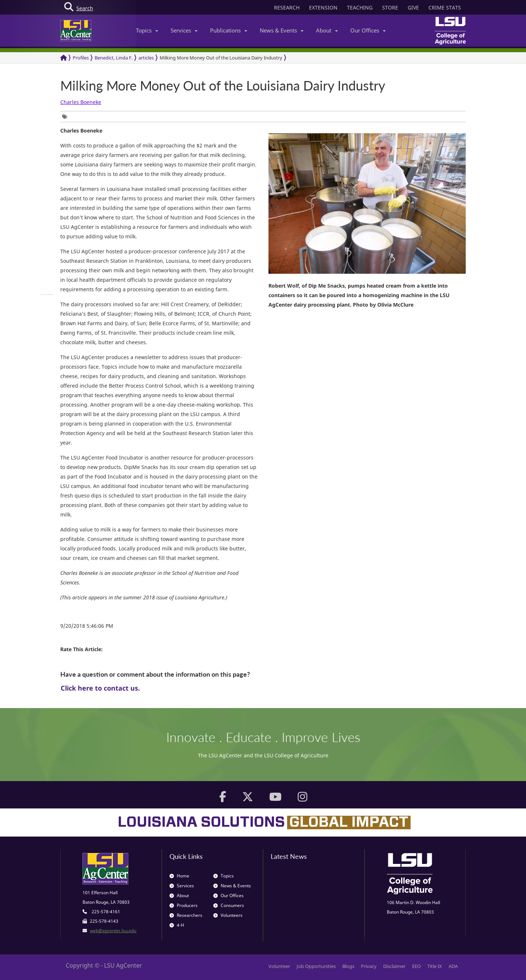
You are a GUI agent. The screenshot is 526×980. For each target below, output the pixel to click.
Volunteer (279, 966)
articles (146, 58)
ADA (453, 966)
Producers (184, 905)
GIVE (413, 7)
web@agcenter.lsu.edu (113, 931)
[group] (66, 117)
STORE (390, 7)
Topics (147, 30)
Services (184, 30)
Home (179, 876)
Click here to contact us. (100, 688)
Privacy (369, 966)
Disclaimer (394, 966)
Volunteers (228, 915)
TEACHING (360, 7)
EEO (416, 966)
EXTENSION (323, 7)
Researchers (186, 915)
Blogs (348, 966)
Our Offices (368, 30)
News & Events (282, 30)
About (327, 30)
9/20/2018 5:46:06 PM (87, 626)
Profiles (81, 58)
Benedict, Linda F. (114, 58)
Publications (229, 30)
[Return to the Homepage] (64, 58)
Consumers (229, 905)
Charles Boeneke (81, 102)
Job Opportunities (316, 966)
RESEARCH (287, 7)
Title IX (435, 966)
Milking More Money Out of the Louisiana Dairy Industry (221, 58)
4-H (177, 925)
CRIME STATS (445, 7)
